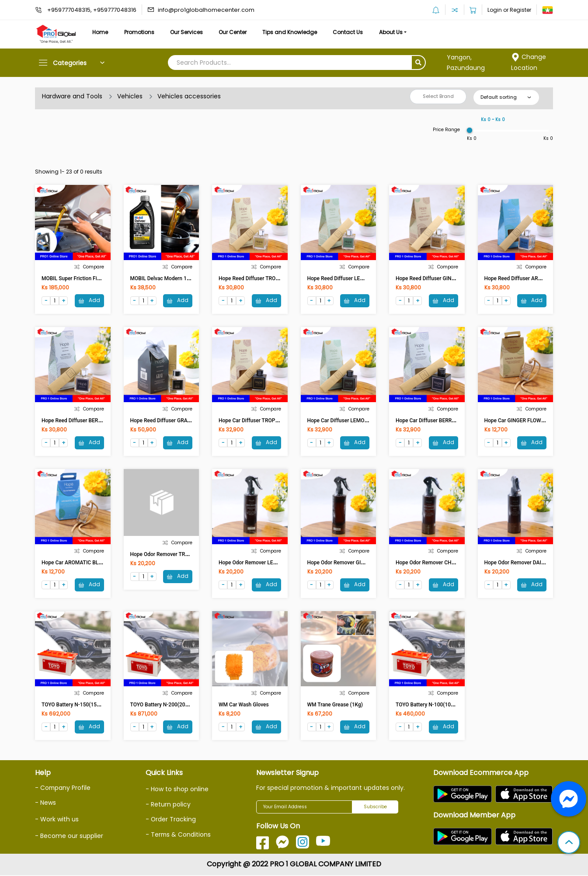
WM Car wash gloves (244, 706)
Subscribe (375, 808)
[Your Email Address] (304, 808)
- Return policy (168, 805)
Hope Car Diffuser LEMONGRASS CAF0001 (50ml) (366, 421)
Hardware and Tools (72, 96)
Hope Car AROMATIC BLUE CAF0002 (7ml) (92, 563)
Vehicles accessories (189, 96)
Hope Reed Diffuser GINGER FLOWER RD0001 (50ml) (458, 278)
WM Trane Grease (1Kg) (335, 706)
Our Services (189, 32)
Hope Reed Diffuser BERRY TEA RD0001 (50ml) (97, 421)
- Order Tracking (171, 820)
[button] (569, 843)
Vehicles (130, 96)
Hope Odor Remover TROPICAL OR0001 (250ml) (187, 555)
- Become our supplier (69, 836)
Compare (89, 267)
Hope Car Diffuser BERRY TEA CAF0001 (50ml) (451, 421)
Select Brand (438, 96)
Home (101, 32)
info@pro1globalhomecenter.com (206, 10)
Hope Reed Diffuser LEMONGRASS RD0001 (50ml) (366, 278)
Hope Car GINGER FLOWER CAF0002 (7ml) (534, 421)
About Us (397, 32)
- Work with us (57, 820)
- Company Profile (63, 789)
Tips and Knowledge (294, 32)
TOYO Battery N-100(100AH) (429, 706)
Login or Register (509, 10)
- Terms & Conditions (179, 834)
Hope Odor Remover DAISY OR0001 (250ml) (536, 563)
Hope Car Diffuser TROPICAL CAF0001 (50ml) (272, 421)
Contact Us (353, 32)
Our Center (236, 32)
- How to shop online (177, 790)
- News (45, 803)
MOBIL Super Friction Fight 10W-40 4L (86, 278)
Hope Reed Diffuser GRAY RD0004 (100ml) (180, 421)
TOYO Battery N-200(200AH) (164, 706)
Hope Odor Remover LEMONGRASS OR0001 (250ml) (280, 563)
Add (89, 300)
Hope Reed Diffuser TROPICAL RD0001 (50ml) (273, 278)
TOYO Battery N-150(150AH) (75, 706)
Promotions (141, 32)
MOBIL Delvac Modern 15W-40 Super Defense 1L (188, 278)
